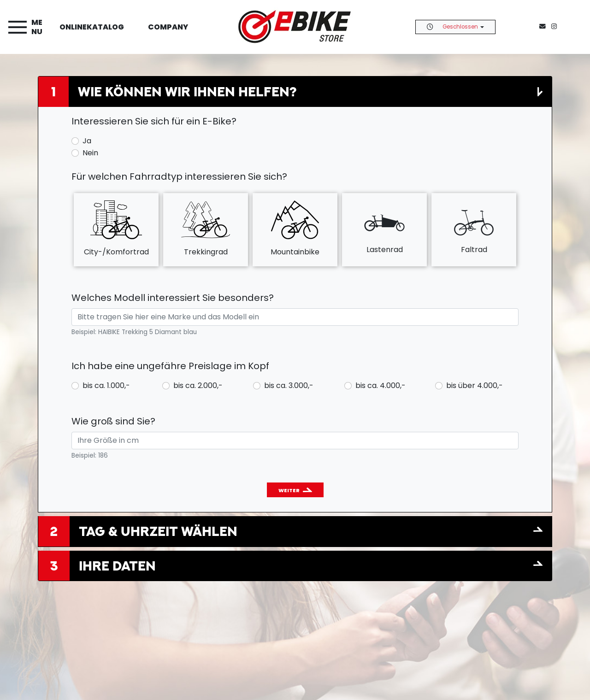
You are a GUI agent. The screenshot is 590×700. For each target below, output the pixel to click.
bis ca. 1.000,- (106, 385)
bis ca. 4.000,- (381, 385)
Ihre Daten (117, 566)
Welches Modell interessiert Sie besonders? (173, 298)
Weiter (289, 490)
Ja (87, 141)
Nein (90, 153)
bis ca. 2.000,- (198, 385)
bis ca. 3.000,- (289, 385)
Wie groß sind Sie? (113, 421)
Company (168, 27)
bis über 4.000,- (475, 385)
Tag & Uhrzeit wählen (158, 531)
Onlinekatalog (92, 27)
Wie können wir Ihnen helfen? (187, 91)
